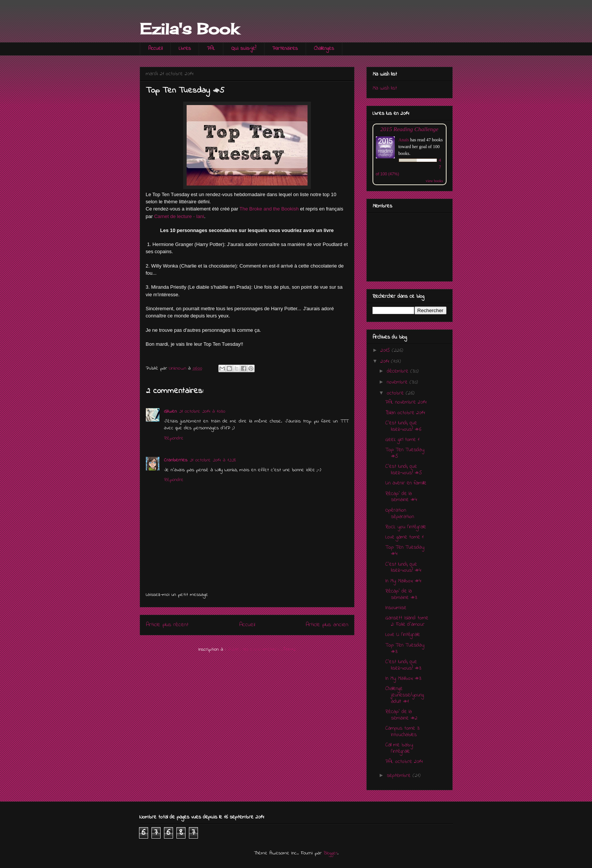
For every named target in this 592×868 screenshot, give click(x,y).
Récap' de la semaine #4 (401, 497)
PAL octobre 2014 (404, 762)
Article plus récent (167, 625)
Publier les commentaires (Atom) (261, 649)
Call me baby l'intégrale (399, 748)
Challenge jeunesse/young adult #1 (405, 695)
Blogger (330, 853)
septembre (400, 776)
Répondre (174, 438)
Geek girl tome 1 (402, 440)
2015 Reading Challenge (410, 129)
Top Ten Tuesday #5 (405, 453)
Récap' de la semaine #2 (401, 715)
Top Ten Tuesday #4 (405, 551)
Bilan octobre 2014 (405, 413)
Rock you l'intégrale (406, 527)
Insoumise (396, 608)
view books (434, 181)
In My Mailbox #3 (403, 678)
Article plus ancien (327, 625)
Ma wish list (385, 88)
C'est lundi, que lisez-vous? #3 (403, 665)
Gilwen (170, 411)
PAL (211, 49)
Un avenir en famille (406, 483)
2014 (386, 361)
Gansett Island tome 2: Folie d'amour (407, 621)
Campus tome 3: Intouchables (403, 732)
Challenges (324, 49)
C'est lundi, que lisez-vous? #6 (403, 426)
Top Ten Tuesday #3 (405, 648)
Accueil (155, 49)
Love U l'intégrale (403, 635)
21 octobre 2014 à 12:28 (213, 460)
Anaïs (404, 140)
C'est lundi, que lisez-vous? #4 (403, 568)
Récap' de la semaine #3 (401, 594)
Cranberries (176, 460)
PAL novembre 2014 (406, 402)
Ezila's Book (189, 29)
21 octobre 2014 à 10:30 (202, 411)
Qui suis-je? (244, 49)
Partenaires (285, 49)
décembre (399, 371)
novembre (398, 382)
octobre (396, 393)
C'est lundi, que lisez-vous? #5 (404, 470)
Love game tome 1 (404, 537)
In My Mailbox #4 (403, 581)
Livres (185, 49)
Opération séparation (400, 514)
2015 (386, 350)
